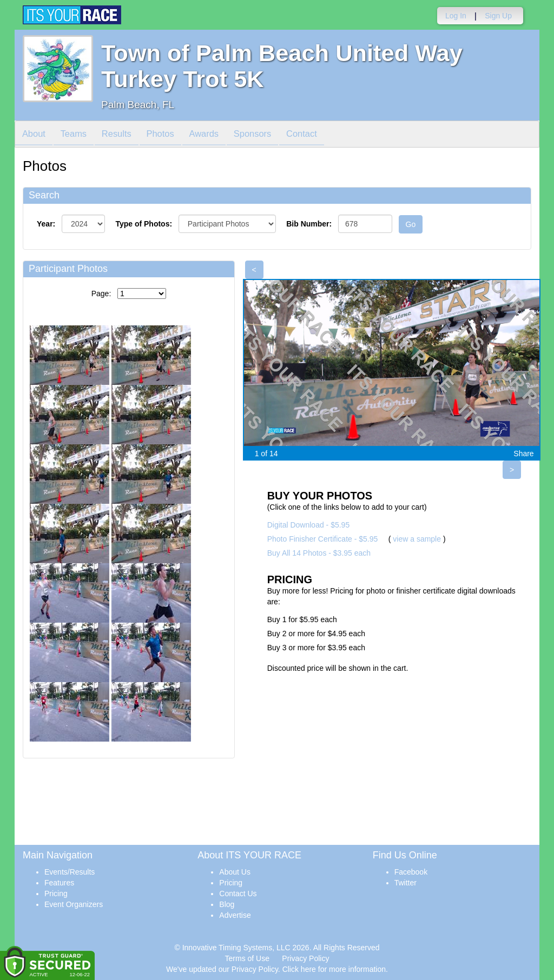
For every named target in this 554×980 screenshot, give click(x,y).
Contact (320, 135)
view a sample (417, 539)
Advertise (235, 915)
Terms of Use (247, 958)
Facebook (411, 872)
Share (523, 454)
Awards (217, 135)
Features (59, 883)
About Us (235, 872)
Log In (456, 16)
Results (123, 135)
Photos (170, 135)
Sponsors (268, 135)
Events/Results (70, 872)
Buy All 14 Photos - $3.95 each (319, 553)
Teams (78, 135)
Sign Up (498, 16)
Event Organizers (74, 904)
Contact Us (238, 894)
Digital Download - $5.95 (309, 525)
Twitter (405, 883)
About (35, 135)
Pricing (56, 894)
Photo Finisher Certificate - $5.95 (323, 539)
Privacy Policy (305, 958)
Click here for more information (334, 969)
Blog (227, 904)
